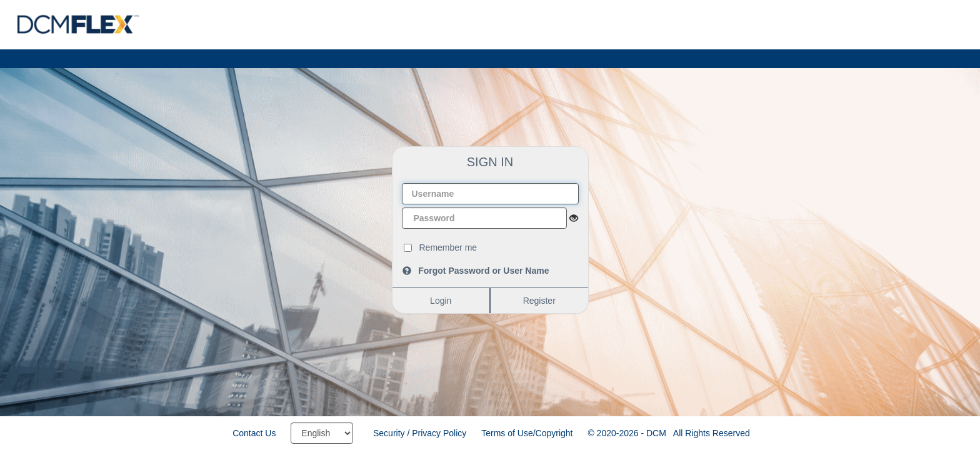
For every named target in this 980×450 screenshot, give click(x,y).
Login (441, 301)
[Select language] (322, 433)
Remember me (448, 247)
